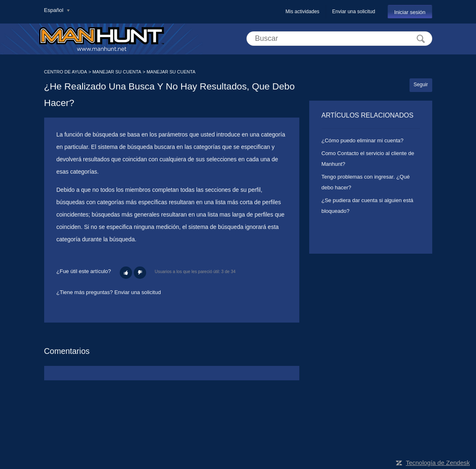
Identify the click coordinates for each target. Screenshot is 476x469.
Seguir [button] (421, 85)
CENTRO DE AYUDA (66, 72)
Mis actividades (303, 12)
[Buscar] (339, 39)
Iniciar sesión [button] (410, 12)
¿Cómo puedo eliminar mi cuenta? (363, 140)
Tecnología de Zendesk (438, 463)
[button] (126, 273)
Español (55, 10)
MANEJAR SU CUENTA (117, 72)
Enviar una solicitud (354, 12)
